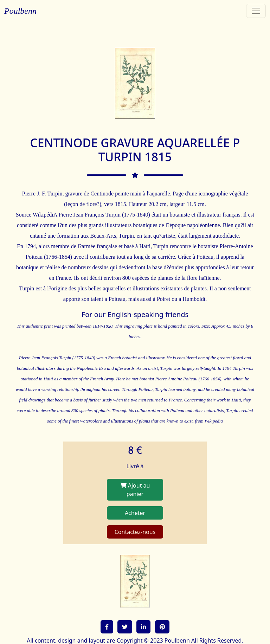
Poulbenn (20, 11)
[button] (107, 627)
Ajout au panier (135, 490)
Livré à (135, 466)
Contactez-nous (135, 532)
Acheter (135, 513)
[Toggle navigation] (256, 11)
